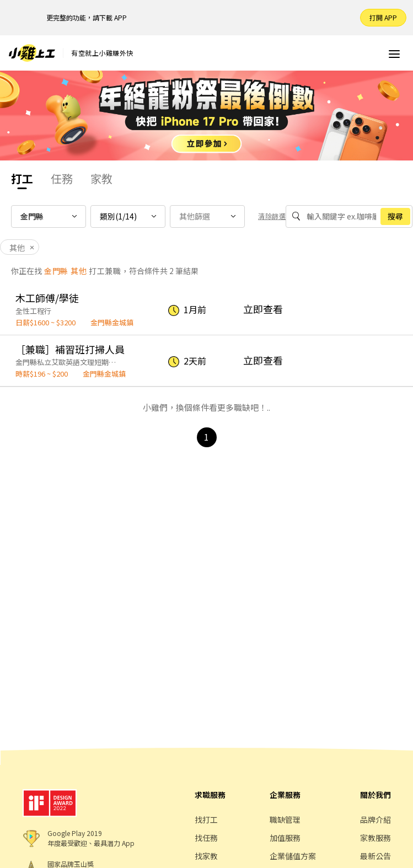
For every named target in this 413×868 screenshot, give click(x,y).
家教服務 (376, 838)
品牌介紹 (376, 819)
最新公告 (376, 856)
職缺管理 (285, 819)
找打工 (206, 819)
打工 (22, 178)
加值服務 (285, 838)
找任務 (206, 838)
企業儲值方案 (293, 856)
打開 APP (383, 17)
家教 (101, 178)
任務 (62, 178)
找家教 (206, 856)
